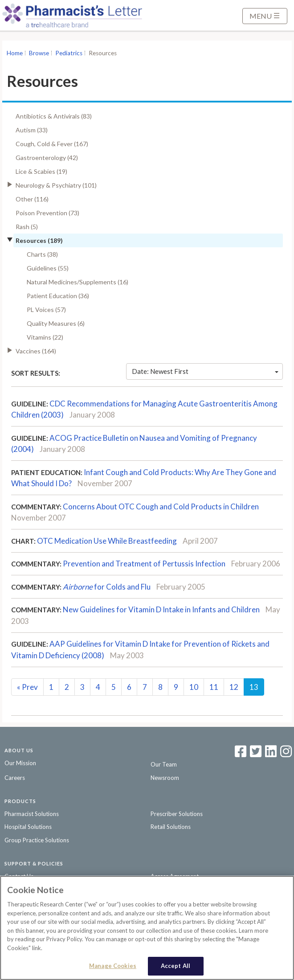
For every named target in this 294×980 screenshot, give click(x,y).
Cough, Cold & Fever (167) (52, 144)
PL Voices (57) (46, 310)
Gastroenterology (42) (47, 158)
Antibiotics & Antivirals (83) (54, 116)
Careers (15, 778)
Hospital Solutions (28, 827)
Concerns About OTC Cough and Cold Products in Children (161, 506)
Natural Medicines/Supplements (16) (78, 282)
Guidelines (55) (48, 268)
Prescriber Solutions (177, 814)
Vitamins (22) (45, 337)
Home (15, 53)
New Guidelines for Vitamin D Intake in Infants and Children (161, 609)
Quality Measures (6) (56, 323)
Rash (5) (27, 227)
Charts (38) (42, 254)
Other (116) (32, 199)
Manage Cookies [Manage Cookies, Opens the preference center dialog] (113, 966)
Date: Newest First (205, 371)
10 (194, 687)
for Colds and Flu (107, 587)
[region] (147, 928)
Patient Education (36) (58, 296)
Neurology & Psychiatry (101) (56, 185)
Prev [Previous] (27, 687)
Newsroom (165, 778)
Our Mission (20, 763)
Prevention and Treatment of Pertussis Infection (144, 564)
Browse (39, 53)
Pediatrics (69, 53)
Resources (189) (39, 240)
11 (214, 687)
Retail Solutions (171, 827)
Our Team (164, 764)
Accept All (176, 966)
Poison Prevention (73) (47, 213)
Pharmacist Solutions (32, 814)
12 (234, 687)
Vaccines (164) (36, 351)
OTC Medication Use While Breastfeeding (107, 541)
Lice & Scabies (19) (41, 171)
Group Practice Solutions (37, 840)
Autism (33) (32, 130)
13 (254, 687)
